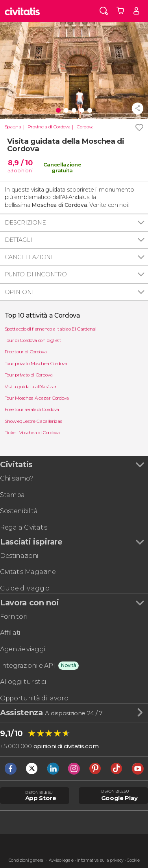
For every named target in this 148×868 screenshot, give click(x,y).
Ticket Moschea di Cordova (32, 433)
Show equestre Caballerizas (33, 421)
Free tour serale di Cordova (32, 409)
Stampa (12, 495)
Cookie (133, 860)
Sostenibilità (19, 511)
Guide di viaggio (25, 588)
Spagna (13, 127)
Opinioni (19, 292)
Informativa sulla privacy (100, 860)
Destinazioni (19, 556)
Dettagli (18, 240)
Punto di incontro (36, 274)
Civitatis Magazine (28, 572)
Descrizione (25, 223)
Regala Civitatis (24, 527)
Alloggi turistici (23, 682)
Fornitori (13, 617)
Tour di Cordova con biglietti (34, 340)
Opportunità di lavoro (34, 698)
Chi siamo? (17, 478)
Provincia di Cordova (49, 127)
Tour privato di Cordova (29, 375)
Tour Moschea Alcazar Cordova (37, 398)
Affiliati (10, 633)
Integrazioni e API (27, 666)
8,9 (20, 163)
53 (10, 170)
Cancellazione (30, 257)
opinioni (23, 170)
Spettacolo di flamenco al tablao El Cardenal (51, 329)
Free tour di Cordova (26, 352)
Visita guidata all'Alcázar (31, 387)
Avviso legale (61, 860)
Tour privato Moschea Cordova (36, 364)
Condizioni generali (27, 860)
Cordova (85, 127)
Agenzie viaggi (23, 649)
